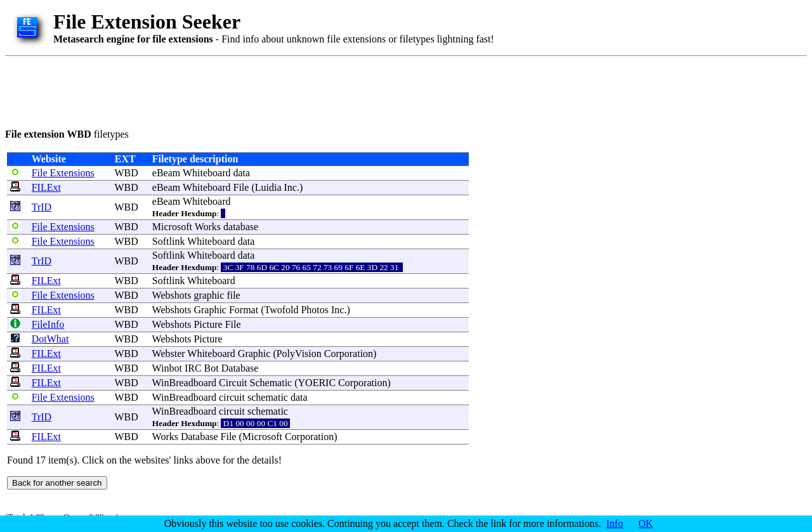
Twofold (281, 310)
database (241, 227)
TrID (42, 207)
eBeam (166, 173)
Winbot (167, 368)
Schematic (271, 383)
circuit (232, 397)
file (233, 295)
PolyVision (299, 354)
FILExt (46, 187)
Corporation (349, 354)
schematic (268, 397)
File (241, 187)
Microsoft (172, 227)
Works (208, 227)
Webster (169, 354)
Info (615, 523)
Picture (208, 324)
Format (244, 310)
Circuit (233, 383)
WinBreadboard (185, 383)
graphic (209, 295)
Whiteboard (207, 173)
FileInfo (48, 324)
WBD (126, 173)
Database (240, 368)
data (242, 173)
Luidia (268, 187)
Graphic (210, 310)
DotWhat (50, 339)
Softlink (169, 241)
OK (645, 523)
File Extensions (63, 173)
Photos (315, 310)
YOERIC (317, 383)
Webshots (172, 295)
